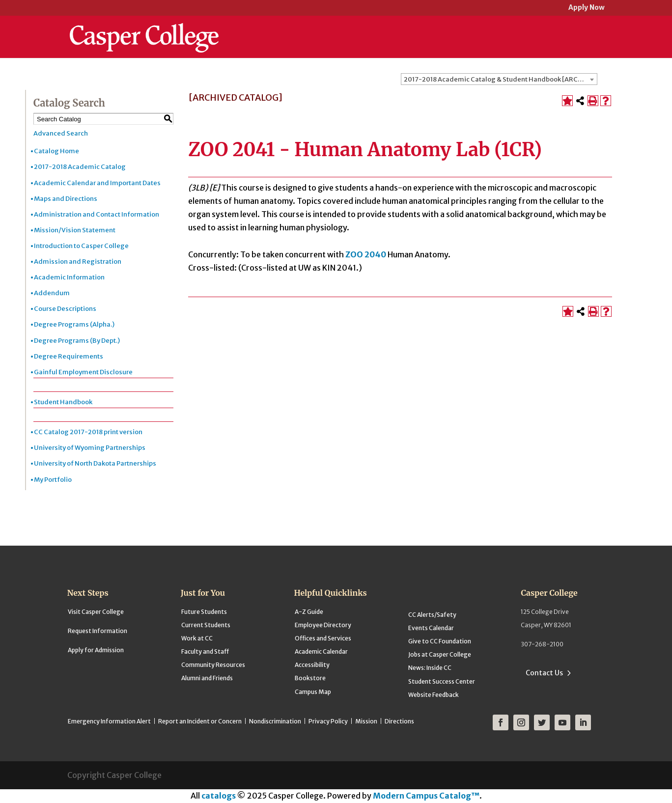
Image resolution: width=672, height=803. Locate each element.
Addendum (52, 293)
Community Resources (213, 665)
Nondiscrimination (275, 721)
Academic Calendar (321, 651)
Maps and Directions (66, 199)
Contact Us (544, 673)
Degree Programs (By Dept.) (77, 341)
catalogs (219, 796)
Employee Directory (323, 625)
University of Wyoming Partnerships (90, 448)
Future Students (204, 612)
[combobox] (499, 79)
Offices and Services (323, 638)
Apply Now (587, 8)
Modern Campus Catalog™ (426, 796)
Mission (366, 721)
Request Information (98, 631)
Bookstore (310, 678)
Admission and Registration (78, 262)
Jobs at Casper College (440, 654)
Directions (399, 721)
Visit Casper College (96, 612)
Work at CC (197, 638)
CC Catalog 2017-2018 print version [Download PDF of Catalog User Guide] (88, 432)
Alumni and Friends (207, 678)
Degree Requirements (69, 356)
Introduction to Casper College (81, 246)
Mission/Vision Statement (75, 230)
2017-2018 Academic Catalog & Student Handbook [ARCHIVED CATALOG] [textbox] (500, 79)
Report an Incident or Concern (200, 721)
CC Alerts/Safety (432, 615)
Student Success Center (442, 681)
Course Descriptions (65, 309)
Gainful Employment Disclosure (83, 372)
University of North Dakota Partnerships (95, 463)
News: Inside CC (430, 668)
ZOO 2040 (366, 254)
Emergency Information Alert (109, 721)
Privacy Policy (328, 721)
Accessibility (312, 665)
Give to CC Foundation (440, 641)
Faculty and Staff (205, 651)
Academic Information (69, 277)
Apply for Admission (96, 650)
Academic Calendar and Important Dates (97, 183)
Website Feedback (434, 695)
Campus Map (313, 692)
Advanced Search (61, 133)
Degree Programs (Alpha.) (74, 324)
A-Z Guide (309, 612)
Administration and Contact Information (97, 214)
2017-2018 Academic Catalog (80, 167)
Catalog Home (56, 151)
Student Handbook (63, 402)
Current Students (206, 625)
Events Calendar (431, 628)
